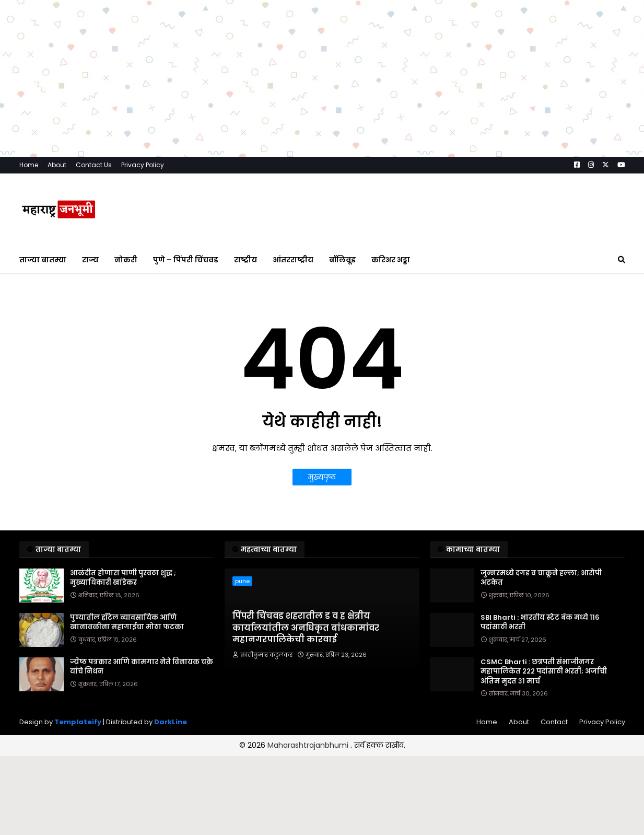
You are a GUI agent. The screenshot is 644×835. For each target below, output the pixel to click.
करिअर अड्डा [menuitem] (391, 260)
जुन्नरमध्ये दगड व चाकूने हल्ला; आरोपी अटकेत (541, 578)
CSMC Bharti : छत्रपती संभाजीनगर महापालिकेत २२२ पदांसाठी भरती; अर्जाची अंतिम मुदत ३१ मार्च (544, 671)
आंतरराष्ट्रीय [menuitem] (293, 260)
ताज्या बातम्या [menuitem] (43, 260)
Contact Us (94, 165)
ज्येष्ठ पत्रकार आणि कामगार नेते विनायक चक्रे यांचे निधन (142, 667)
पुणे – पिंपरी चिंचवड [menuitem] (186, 260)
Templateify (78, 722)
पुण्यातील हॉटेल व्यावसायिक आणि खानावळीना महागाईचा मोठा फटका (127, 622)
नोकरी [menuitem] (126, 260)
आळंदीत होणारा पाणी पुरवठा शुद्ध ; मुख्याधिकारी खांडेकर (123, 578)
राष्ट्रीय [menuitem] (245, 260)
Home (29, 165)
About (57, 165)
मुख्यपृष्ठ (322, 477)
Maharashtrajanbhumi (309, 745)
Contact (554, 722)
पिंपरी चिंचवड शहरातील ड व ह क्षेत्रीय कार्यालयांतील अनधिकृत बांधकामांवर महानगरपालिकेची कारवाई (306, 628)
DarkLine (171, 722)
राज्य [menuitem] (90, 260)
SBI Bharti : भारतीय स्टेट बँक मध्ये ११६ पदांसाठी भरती (540, 622)
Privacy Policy (143, 165)
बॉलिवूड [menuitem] (342, 260)
